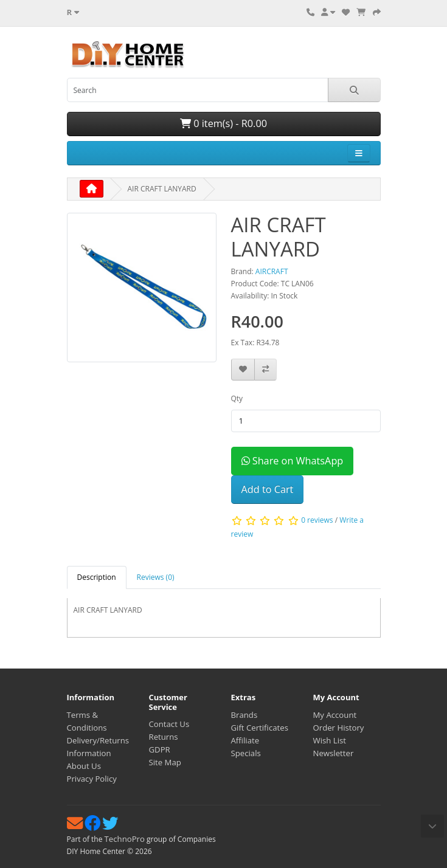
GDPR (160, 749)
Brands (244, 715)
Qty (237, 398)
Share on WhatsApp (293, 461)
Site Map (165, 762)
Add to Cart (268, 489)
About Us (84, 766)
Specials (246, 753)
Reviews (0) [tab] (156, 577)
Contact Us (169, 724)
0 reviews (317, 521)
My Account (335, 715)
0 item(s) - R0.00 (223, 123)
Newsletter (334, 753)
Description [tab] (97, 577)
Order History (339, 728)
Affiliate (245, 740)
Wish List (330, 740)
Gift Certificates (260, 728)
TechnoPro (125, 839)
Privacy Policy (92, 779)
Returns (164, 737)
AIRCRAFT (272, 271)
